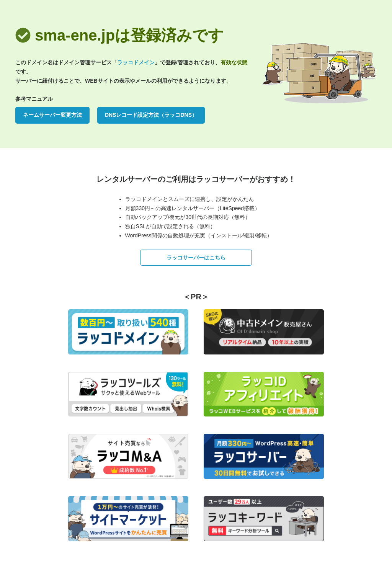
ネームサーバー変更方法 (52, 115)
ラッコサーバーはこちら (196, 258)
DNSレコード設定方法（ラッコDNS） (151, 115)
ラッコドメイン (136, 62)
